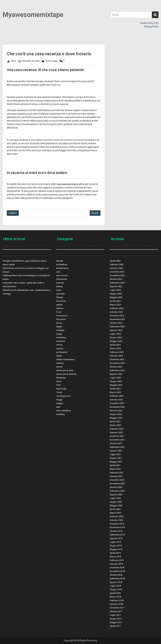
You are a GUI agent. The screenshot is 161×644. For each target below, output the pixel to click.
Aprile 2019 (115, 553)
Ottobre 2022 (116, 411)
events (59, 305)
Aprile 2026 (115, 261)
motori (59, 345)
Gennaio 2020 (116, 520)
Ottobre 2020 (116, 487)
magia (59, 334)
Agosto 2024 (116, 330)
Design (60, 297)
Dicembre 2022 (117, 403)
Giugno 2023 (116, 381)
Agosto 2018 (116, 582)
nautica (60, 348)
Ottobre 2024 (116, 323)
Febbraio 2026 (117, 264)
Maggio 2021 (116, 462)
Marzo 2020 (115, 513)
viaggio (60, 403)
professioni (62, 352)
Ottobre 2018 (116, 575)
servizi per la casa (65, 370)
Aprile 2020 (115, 509)
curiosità (60, 294)
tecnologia (61, 389)
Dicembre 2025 (117, 272)
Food (59, 312)
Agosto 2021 (116, 451)
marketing (61, 338)
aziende (60, 283)
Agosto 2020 (116, 495)
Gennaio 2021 (116, 476)
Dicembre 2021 (117, 436)
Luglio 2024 (115, 334)
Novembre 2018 (117, 571)
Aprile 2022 (115, 422)
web (58, 407)
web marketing (63, 411)
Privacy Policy (151, 27)
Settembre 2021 (117, 447)
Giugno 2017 (116, 619)
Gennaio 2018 (116, 604)
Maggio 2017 (116, 622)
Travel (48, 61)
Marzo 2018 (115, 597)
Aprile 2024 (115, 345)
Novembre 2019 (117, 527)
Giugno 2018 (116, 589)
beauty (59, 286)
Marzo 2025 (115, 305)
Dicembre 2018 (117, 568)
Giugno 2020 (116, 502)
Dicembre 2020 (117, 480)
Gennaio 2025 (116, 312)
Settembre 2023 (117, 370)
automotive (62, 279)
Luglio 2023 (115, 378)
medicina (61, 341)
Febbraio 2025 (117, 308)
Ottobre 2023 (116, 367)
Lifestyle (60, 330)
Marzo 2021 (115, 469)
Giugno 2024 (116, 338)
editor (13, 61)
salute (59, 356)
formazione (62, 316)
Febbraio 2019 (117, 560)
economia (61, 301)
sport (59, 381)
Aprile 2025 (115, 301)
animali (60, 261)
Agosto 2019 (116, 538)
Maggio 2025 (116, 297)
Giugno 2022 (116, 414)
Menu (6, 9)
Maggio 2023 (116, 385)
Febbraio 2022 (117, 429)
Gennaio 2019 (116, 564)
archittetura (62, 264)
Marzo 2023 (115, 392)
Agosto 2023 (116, 374)
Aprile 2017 (115, 626)
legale (59, 327)
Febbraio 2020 (117, 516)
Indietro (13, 213)
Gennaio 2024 (116, 356)
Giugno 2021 (116, 458)
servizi (59, 367)
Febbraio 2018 (117, 600)
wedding (60, 414)
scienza (60, 363)
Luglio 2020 (115, 498)
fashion (60, 308)
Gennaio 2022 (116, 432)
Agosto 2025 (116, 286)
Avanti (95, 213)
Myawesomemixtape (33, 15)
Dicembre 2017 (117, 608)
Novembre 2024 (117, 319)
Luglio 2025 (115, 290)
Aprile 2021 (115, 465)
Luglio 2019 (115, 542)
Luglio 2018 (115, 586)
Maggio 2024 (116, 341)
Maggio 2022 (116, 418)
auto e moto (62, 275)
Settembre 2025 (117, 283)
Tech (58, 385)
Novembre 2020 (117, 484)
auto (58, 272)
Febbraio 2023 (117, 396)
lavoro (59, 323)
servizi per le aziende (66, 374)
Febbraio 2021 (117, 473)
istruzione (61, 319)
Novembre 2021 (117, 440)
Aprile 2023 (115, 389)
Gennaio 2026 (116, 268)
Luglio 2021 (115, 454)
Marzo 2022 (115, 425)
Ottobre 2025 (116, 279)
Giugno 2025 (116, 294)
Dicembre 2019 (117, 524)
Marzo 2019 (115, 557)
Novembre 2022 (117, 407)
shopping (61, 378)
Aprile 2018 (115, 593)
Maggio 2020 (116, 505)
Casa (59, 290)
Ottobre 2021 (116, 443)
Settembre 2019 (117, 535)
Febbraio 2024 (117, 352)
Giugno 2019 (116, 546)
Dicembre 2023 (117, 359)
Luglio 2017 (115, 615)
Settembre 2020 (117, 491)
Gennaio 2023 (116, 400)
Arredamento (63, 268)
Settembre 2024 (117, 327)
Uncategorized (63, 396)
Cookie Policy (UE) (149, 23)
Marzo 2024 (115, 348)
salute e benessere (65, 359)
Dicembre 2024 (117, 316)
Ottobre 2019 (116, 531)
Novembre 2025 (117, 275)
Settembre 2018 (117, 579)
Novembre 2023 (117, 363)
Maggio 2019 (116, 549)
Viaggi (55, 61)
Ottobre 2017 (116, 611)
